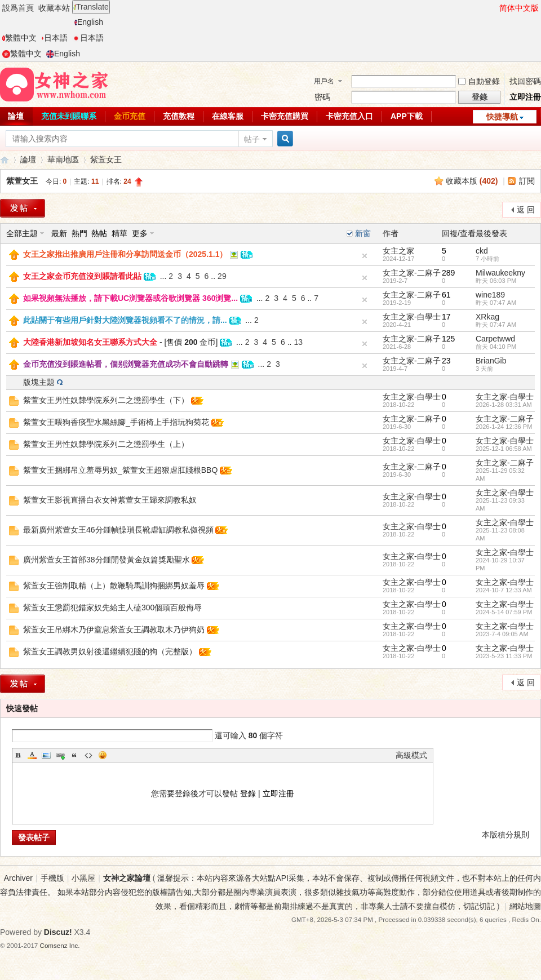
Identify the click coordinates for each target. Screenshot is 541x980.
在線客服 (228, 116)
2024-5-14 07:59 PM (504, 612)
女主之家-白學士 (412, 317)
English (89, 22)
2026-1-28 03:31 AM (504, 405)
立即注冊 (525, 97)
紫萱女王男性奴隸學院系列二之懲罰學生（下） (106, 400)
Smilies (103, 755)
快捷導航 (502, 117)
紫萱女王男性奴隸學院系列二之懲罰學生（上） (106, 444)
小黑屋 (83, 878)
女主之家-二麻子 (412, 273)
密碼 (322, 97)
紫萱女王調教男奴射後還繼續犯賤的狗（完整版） (110, 651)
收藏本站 (54, 8)
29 (222, 276)
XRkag (487, 317)
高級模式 (411, 755)
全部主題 (22, 233)
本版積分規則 (505, 835)
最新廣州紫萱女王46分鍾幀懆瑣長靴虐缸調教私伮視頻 (118, 530)
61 (446, 295)
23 (446, 361)
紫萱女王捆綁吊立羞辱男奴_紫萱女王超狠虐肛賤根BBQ (120, 470)
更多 (140, 233)
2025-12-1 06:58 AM (504, 449)
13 (298, 342)
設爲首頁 (18, 8)
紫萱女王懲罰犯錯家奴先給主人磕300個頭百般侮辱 (112, 607)
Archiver (18, 878)
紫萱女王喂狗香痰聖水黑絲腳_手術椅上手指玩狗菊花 (116, 422)
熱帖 (99, 233)
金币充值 (130, 116)
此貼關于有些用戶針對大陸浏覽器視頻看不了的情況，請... (125, 320)
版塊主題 (39, 382)
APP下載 (407, 116)
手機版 (52, 878)
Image (46, 755)
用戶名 (324, 81)
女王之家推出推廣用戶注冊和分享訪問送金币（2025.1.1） (125, 254)
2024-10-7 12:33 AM (504, 590)
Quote (74, 755)
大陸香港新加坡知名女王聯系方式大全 (90, 342)
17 (446, 317)
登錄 (248, 793)
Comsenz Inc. (60, 945)
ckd (482, 251)
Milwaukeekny (500, 273)
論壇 (28, 159)
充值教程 (179, 116)
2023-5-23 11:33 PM (504, 656)
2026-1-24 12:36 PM (504, 427)
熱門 (79, 233)
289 (448, 273)
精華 (119, 233)
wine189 (490, 295)
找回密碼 (525, 81)
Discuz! (58, 932)
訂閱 (527, 181)
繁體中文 (19, 38)
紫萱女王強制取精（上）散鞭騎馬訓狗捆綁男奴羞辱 (114, 586)
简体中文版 (519, 8)
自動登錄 (479, 81)
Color (32, 755)
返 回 (526, 210)
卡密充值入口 (349, 116)
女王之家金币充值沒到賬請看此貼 (82, 276)
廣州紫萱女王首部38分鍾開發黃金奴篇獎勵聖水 (107, 560)
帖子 (252, 139)
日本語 (54, 38)
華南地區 (63, 159)
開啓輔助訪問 (494, 8)
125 (448, 339)
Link (60, 755)
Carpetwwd (495, 339)
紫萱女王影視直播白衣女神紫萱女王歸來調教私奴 (110, 500)
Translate (91, 7)
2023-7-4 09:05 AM (502, 634)
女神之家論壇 (5, 160)
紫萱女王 (106, 159)
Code (88, 755)
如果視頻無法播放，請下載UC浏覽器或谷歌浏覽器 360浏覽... (130, 298)
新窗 (363, 233)
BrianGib (491, 361)
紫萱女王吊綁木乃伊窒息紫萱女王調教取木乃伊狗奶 (114, 629)
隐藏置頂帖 (365, 256)
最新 (59, 233)
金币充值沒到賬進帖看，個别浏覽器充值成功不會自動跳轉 (126, 364)
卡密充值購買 (285, 116)
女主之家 (398, 251)
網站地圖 (525, 906)
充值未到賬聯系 (69, 116)
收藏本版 (472, 181)
